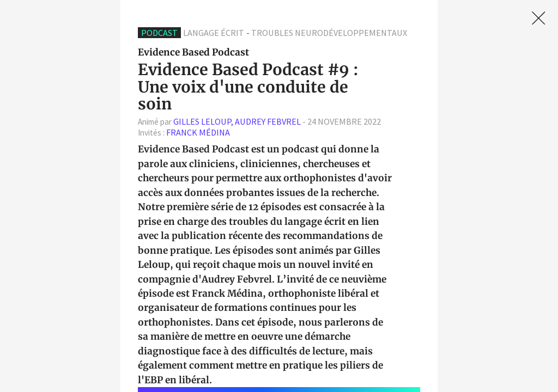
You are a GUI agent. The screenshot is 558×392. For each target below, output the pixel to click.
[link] (539, 18)
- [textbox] (259, 122)
